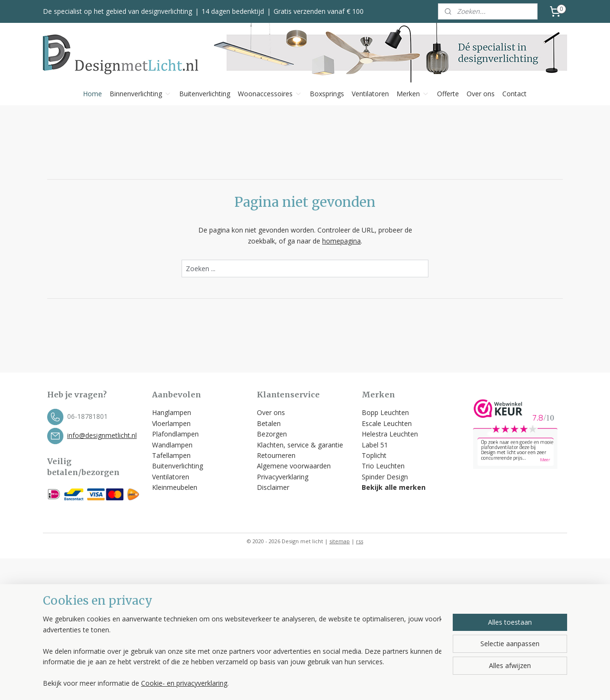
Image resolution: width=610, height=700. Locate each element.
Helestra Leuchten (390, 434)
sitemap (340, 541)
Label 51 (375, 445)
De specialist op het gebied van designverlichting (117, 11)
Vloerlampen (171, 423)
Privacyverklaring (283, 477)
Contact (514, 94)
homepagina (341, 241)
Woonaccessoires (270, 94)
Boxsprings (327, 94)
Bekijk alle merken (394, 487)
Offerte (448, 94)
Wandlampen (172, 445)
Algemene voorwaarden (295, 466)
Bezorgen (272, 434)
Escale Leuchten (387, 423)
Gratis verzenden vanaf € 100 (319, 11)
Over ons (481, 94)
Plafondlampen (175, 434)
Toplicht (374, 455)
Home (92, 94)
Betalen (269, 423)
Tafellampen (171, 455)
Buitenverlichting (205, 94)
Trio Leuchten (383, 466)
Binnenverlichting (141, 94)
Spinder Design (385, 477)
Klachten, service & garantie (300, 445)
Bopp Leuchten (385, 412)
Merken (413, 94)
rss (360, 541)
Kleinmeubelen (175, 487)
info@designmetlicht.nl (102, 435)
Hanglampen (172, 412)
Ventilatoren (370, 94)
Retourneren (276, 455)
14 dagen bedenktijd (233, 11)
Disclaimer (273, 487)
